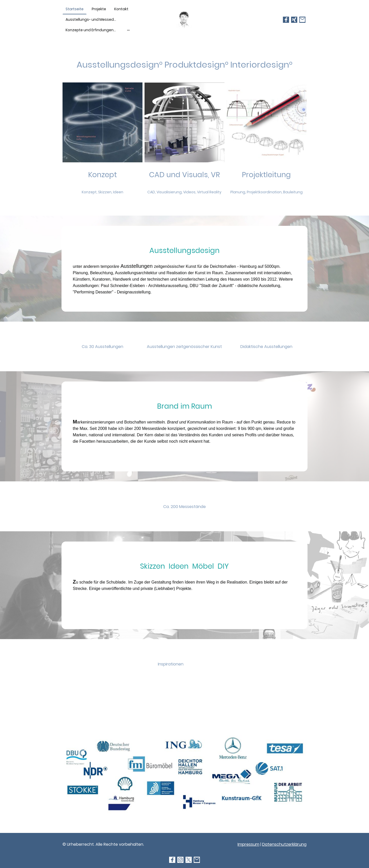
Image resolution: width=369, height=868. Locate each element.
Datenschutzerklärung (284, 844)
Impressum (248, 844)
